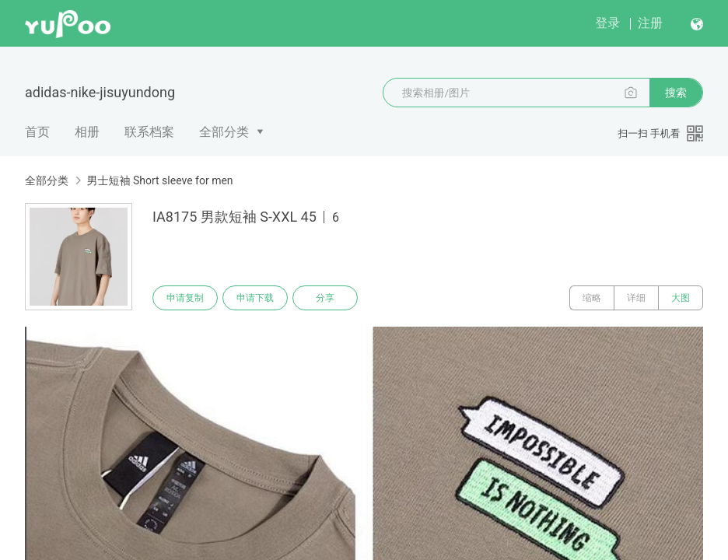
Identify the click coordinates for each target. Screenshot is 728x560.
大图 (681, 298)
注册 (650, 23)
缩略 (592, 298)
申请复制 (185, 298)
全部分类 (224, 132)
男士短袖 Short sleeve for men (159, 180)
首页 (37, 132)
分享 (325, 298)
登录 (607, 23)
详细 (636, 298)
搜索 (676, 93)
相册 (87, 132)
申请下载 (255, 298)
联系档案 (149, 132)
